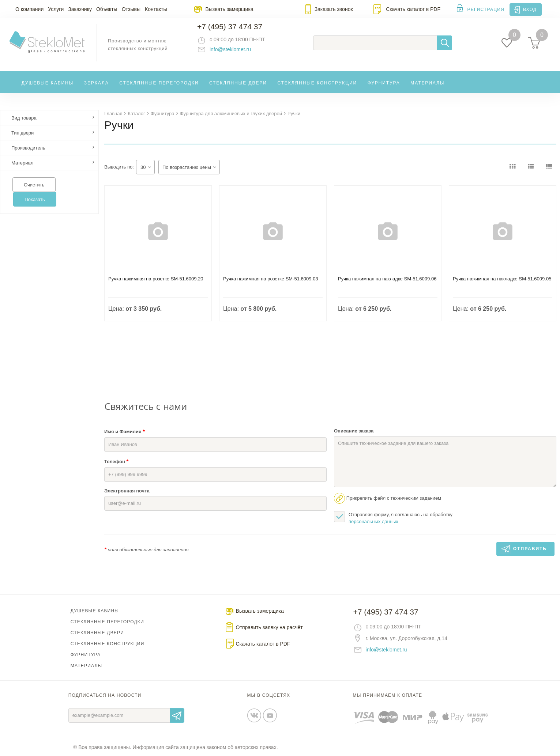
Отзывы (131, 9)
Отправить (177, 716)
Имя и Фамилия (125, 432)
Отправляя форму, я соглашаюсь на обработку (393, 518)
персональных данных (373, 522)
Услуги (56, 9)
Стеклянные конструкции (317, 89)
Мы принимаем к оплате (388, 696)
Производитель (28, 148)
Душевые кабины (48, 89)
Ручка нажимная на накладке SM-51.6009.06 (387, 279)
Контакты (156, 9)
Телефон (116, 462)
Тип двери (22, 133)
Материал (22, 163)
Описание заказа (354, 431)
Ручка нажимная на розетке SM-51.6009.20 (156, 279)
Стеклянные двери (238, 89)
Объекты (107, 9)
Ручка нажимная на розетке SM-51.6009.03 (271, 279)
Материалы (427, 89)
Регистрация (486, 10)
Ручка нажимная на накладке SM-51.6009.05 (502, 279)
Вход (530, 10)
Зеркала (97, 89)
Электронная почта (127, 491)
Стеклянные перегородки (159, 89)
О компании (29, 9)
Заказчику (80, 9)
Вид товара (24, 118)
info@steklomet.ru (238, 53)
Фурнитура (384, 89)
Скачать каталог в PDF (413, 9)
